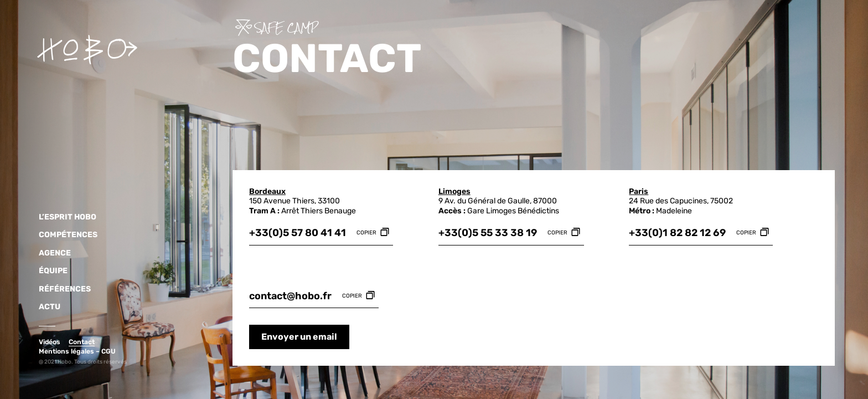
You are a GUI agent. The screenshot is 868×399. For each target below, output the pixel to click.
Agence (52, 253)
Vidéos (50, 342)
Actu (47, 307)
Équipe (50, 271)
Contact (82, 342)
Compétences (65, 235)
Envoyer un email (299, 337)
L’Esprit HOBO (65, 217)
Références (62, 289)
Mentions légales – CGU (77, 351)
